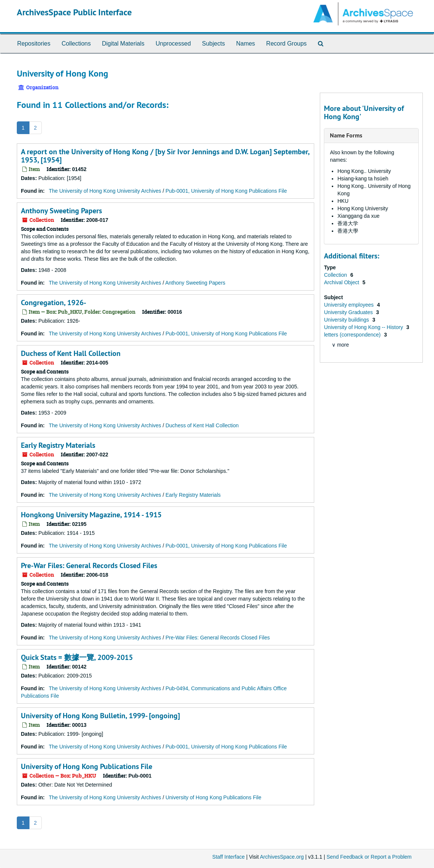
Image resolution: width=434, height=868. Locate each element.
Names (246, 44)
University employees (349, 305)
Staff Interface (229, 857)
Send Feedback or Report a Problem (369, 857)
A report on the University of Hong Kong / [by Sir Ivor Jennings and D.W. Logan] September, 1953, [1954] (165, 156)
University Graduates (349, 312)
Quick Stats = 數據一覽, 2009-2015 (77, 657)
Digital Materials (123, 44)
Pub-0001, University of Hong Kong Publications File (226, 191)
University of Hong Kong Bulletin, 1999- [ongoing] (100, 716)
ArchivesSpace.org (282, 857)
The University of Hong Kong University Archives (105, 191)
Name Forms (346, 135)
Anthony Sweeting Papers (61, 211)
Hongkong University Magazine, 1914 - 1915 (91, 515)
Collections (76, 44)
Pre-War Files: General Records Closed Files (89, 565)
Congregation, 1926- (54, 303)
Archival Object (342, 282)
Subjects (213, 44)
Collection (336, 275)
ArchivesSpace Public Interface (74, 12)
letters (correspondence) (353, 335)
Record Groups (286, 44)
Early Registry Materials (58, 445)
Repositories (34, 44)
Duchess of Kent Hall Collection (71, 353)
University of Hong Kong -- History (364, 327)
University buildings (347, 320)
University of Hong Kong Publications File (87, 766)
